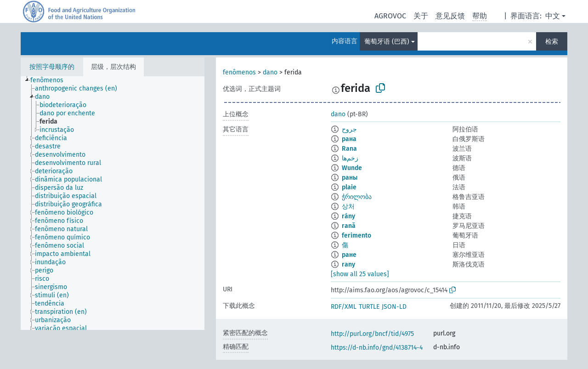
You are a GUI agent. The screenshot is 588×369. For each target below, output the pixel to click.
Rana (349, 149)
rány (348, 216)
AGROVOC (390, 16)
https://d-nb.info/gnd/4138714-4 (377, 348)
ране (349, 255)
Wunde (352, 168)
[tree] (113, 203)
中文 (553, 16)
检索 (552, 42)
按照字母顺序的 (52, 67)
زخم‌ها (350, 158)
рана (349, 139)
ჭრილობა (357, 197)
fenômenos (239, 72)
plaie (349, 187)
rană (349, 226)
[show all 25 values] (360, 274)
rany (348, 264)
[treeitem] (51, 80)
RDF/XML (344, 307)
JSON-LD (394, 307)
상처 (348, 207)
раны (350, 178)
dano (270, 72)
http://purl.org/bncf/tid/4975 (372, 334)
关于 (421, 16)
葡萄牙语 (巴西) (387, 42)
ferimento (356, 236)
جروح (349, 129)
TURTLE (369, 307)
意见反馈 (450, 16)
